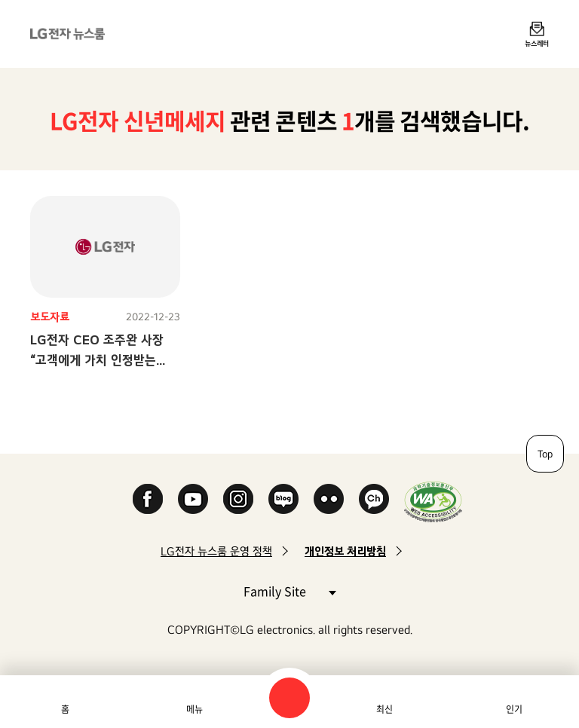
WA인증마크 (433, 502)
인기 (514, 709)
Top (545, 454)
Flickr (329, 499)
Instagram (238, 499)
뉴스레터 (537, 43)
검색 (289, 698)
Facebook (148, 499)
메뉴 (195, 709)
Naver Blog (283, 499)
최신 (384, 709)
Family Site (289, 590)
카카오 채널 (374, 499)
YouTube (193, 499)
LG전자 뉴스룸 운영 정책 (216, 551)
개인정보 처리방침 (345, 551)
